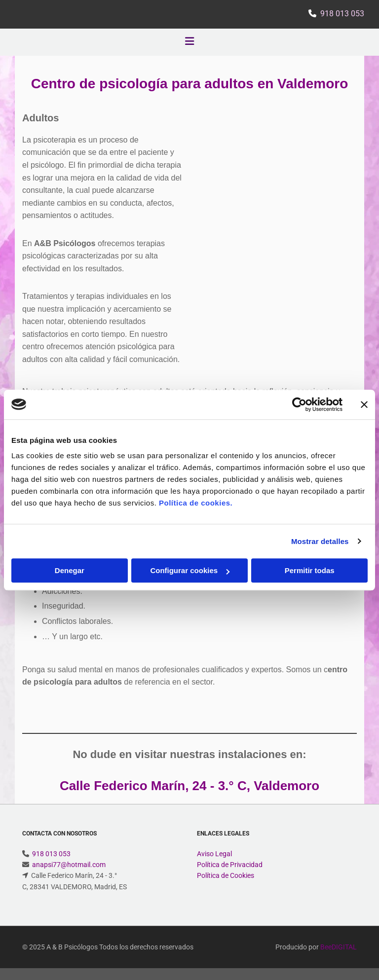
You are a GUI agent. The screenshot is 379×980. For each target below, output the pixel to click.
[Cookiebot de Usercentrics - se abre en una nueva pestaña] (299, 404)
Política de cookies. (196, 503)
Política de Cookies (226, 875)
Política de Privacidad (230, 865)
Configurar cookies (190, 570)
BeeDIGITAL (339, 947)
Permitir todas (310, 570)
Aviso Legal (214, 854)
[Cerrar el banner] (364, 404)
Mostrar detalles (320, 541)
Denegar (70, 570)
